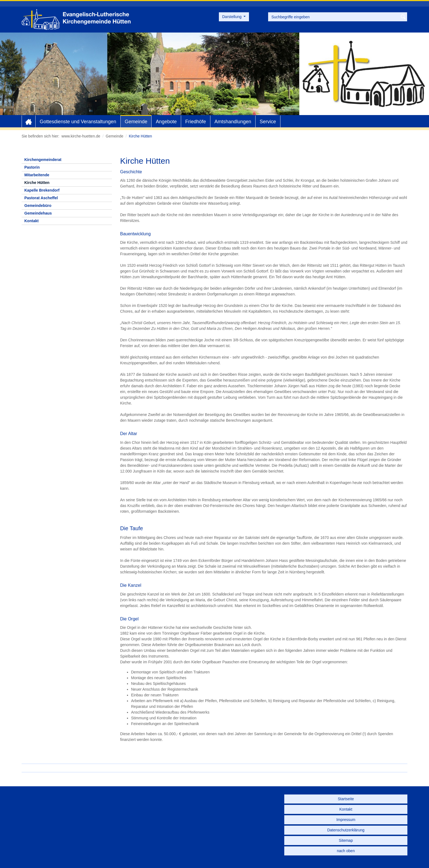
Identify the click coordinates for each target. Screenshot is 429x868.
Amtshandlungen (233, 122)
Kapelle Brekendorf (42, 190)
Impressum (346, 820)
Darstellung (232, 17)
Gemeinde (136, 122)
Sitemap (346, 840)
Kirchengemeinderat (43, 160)
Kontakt (31, 221)
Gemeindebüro (38, 206)
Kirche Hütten (37, 183)
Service (268, 122)
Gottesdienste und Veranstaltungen (78, 122)
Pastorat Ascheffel (41, 198)
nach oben (346, 851)
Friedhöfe (196, 122)
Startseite (346, 799)
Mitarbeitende (37, 175)
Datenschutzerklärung (346, 830)
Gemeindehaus (38, 213)
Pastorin (32, 167)
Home (29, 122)
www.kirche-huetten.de (81, 136)
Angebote (166, 122)
